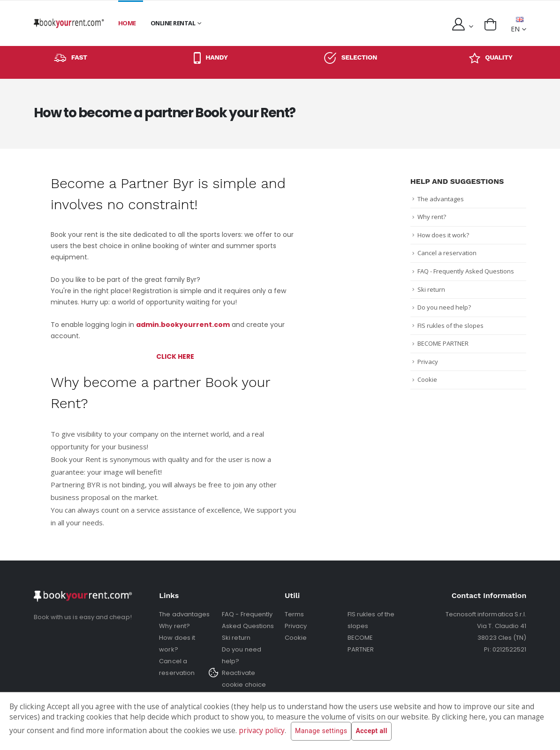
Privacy (428, 362)
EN (517, 25)
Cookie (427, 379)
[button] (490, 24)
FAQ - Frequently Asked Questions (466, 271)
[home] (69, 23)
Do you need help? (444, 307)
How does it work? (443, 235)
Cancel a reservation (447, 253)
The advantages (441, 199)
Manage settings (321, 731)
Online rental (173, 23)
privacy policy (262, 731)
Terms (294, 614)
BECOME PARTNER (443, 343)
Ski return (431, 289)
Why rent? (432, 217)
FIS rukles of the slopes (450, 326)
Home (127, 23)
